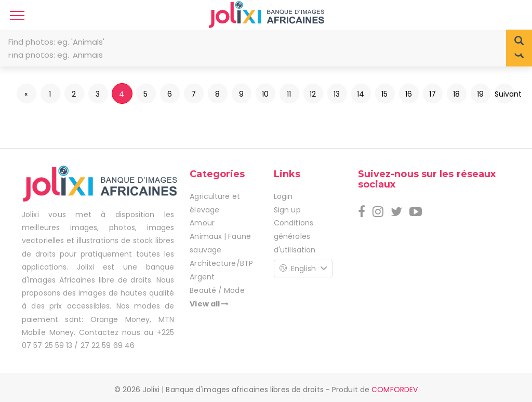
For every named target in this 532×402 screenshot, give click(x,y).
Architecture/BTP (221, 263)
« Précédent (27, 96)
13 (337, 94)
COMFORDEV (395, 390)
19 (480, 94)
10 (265, 94)
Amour (202, 223)
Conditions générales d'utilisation (295, 236)
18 (456, 94)
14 (361, 94)
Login (283, 196)
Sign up (287, 210)
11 (289, 94)
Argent (202, 277)
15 (384, 94)
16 (409, 94)
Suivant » (505, 96)
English (303, 269)
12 (313, 94)
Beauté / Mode (217, 290)
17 (433, 94)
